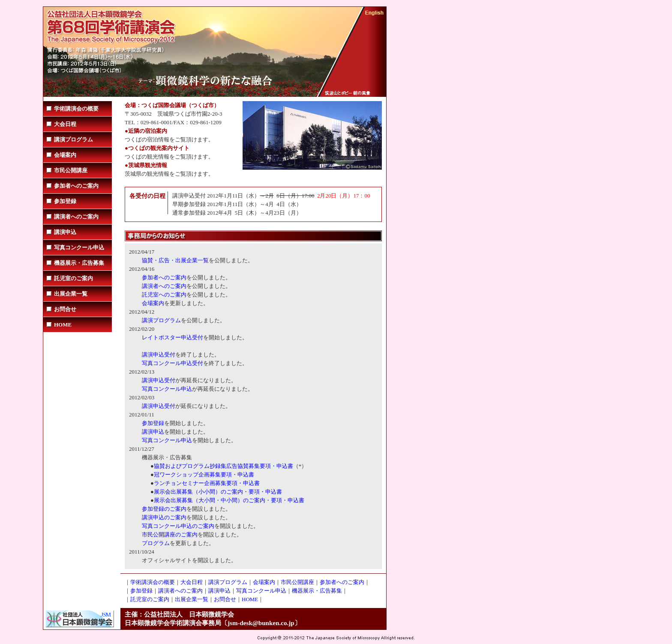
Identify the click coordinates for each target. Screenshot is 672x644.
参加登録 (65, 201)
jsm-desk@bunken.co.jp (261, 623)
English (374, 13)
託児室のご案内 (73, 278)
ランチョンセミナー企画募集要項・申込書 (207, 483)
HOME (63, 325)
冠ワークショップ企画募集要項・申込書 (204, 475)
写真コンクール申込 (79, 247)
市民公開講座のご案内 (170, 535)
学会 (114, 20)
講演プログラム (73, 139)
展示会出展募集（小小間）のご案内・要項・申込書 (218, 492)
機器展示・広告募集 (79, 263)
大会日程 (65, 124)
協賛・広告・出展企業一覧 (175, 260)
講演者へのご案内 (76, 217)
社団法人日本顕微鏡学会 (80, 619)
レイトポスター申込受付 (172, 337)
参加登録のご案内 (164, 509)
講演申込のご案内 (164, 517)
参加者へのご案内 (76, 186)
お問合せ (65, 309)
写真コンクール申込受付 (172, 363)
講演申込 (65, 232)
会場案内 (65, 155)
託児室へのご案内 (164, 295)
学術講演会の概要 (76, 109)
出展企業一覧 (71, 294)
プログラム (156, 543)
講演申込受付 (159, 355)
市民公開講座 (71, 170)
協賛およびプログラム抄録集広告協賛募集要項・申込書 (223, 466)
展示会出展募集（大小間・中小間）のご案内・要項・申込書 (229, 500)
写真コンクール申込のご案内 (178, 526)
